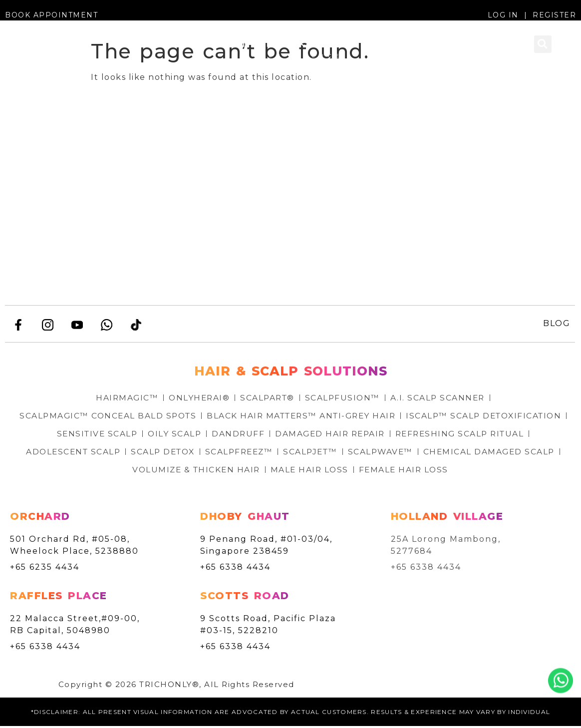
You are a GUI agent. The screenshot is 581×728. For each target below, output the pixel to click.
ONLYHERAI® (197, 399)
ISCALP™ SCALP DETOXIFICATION (118, 435)
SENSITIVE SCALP (250, 435)
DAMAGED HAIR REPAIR (487, 435)
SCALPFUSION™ (344, 399)
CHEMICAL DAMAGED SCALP (124, 471)
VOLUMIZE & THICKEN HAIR (266, 471)
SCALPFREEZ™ (383, 453)
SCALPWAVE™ (528, 453)
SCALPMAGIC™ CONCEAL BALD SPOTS (188, 417)
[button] (17, 50)
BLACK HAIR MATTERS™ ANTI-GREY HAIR (386, 417)
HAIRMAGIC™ (124, 399)
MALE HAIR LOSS (382, 471)
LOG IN (503, 15)
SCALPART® (267, 399)
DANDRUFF (393, 435)
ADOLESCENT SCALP (211, 453)
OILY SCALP (329, 435)
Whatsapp (561, 681)
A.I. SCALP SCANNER (440, 399)
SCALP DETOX (304, 453)
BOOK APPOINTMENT (51, 15)
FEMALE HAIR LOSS (478, 471)
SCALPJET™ (456, 453)
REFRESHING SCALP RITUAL (86, 453)
